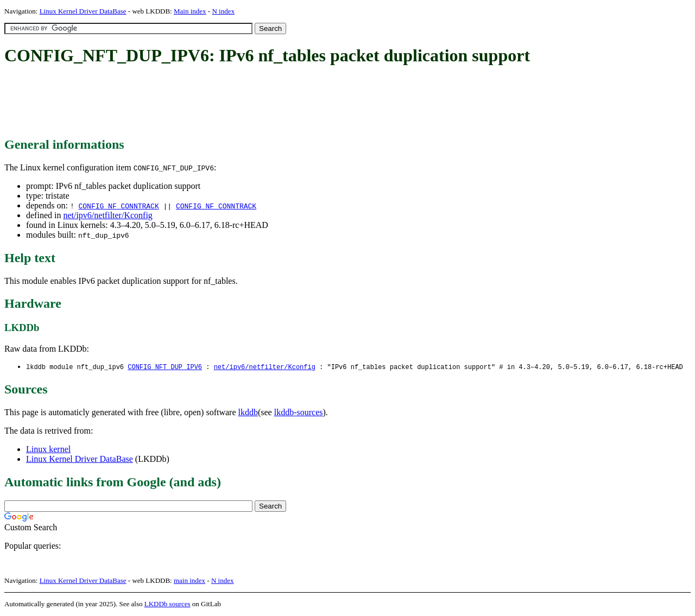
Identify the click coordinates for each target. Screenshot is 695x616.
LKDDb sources (168, 604)
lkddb (248, 413)
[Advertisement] (202, 102)
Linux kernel (48, 450)
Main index (190, 11)
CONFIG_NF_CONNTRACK (118, 206)
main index (189, 581)
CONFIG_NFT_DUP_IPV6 (165, 367)
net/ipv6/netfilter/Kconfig (108, 215)
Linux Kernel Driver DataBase (83, 11)
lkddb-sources (299, 413)
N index (223, 11)
